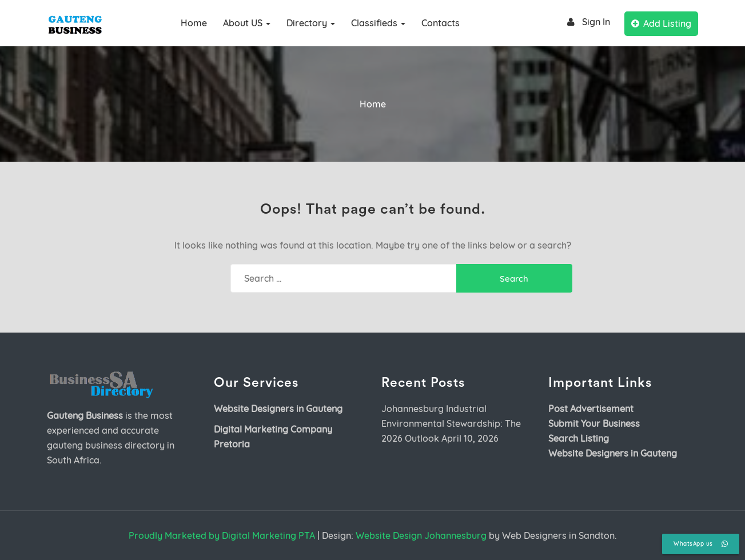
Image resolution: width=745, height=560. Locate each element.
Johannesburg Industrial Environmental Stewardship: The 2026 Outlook (451, 423)
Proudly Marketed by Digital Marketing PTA (222, 535)
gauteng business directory (106, 445)
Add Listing (661, 23)
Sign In (587, 22)
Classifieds (378, 23)
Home (194, 23)
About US (247, 23)
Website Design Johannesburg (421, 535)
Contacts (441, 23)
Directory (311, 23)
